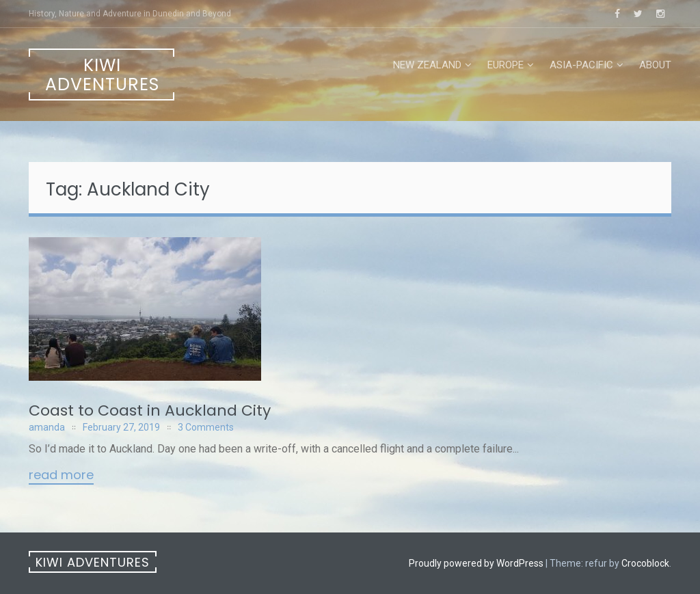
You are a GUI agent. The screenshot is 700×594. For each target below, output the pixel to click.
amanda (47, 427)
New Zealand (427, 65)
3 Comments (206, 427)
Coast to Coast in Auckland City (150, 410)
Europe (506, 65)
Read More (61, 476)
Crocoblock (645, 563)
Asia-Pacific (581, 65)
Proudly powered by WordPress (476, 563)
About (655, 65)
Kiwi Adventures (102, 75)
